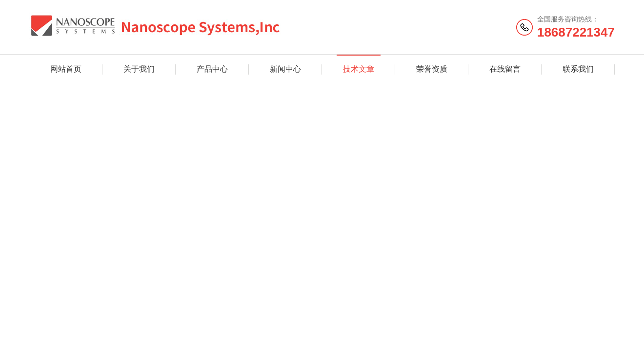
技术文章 (359, 69)
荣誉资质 (432, 69)
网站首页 (66, 69)
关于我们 (139, 69)
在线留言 (505, 69)
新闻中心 (285, 69)
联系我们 (578, 69)
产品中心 (212, 69)
